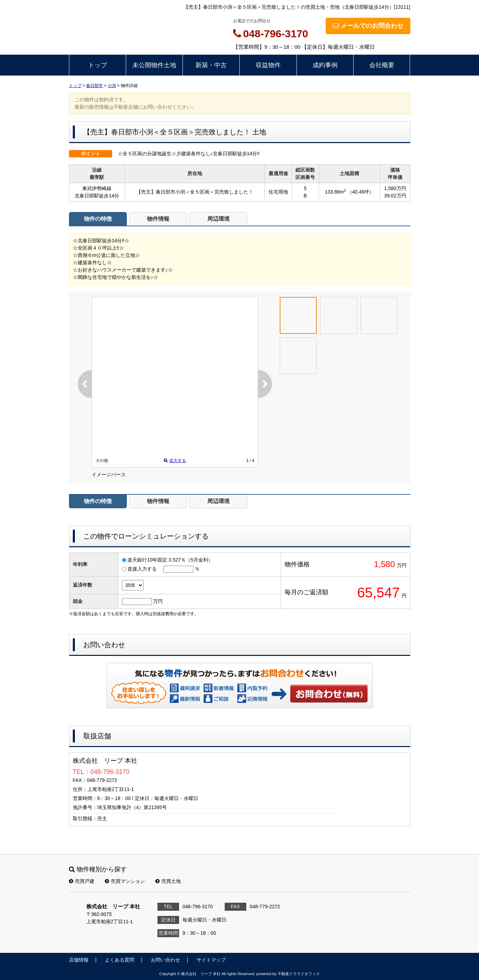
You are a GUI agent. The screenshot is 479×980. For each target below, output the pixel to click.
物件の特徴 (98, 219)
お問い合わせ (329, 693)
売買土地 (168, 881)
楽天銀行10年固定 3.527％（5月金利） (170, 560)
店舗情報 (79, 960)
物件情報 (158, 219)
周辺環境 (218, 219)
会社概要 (382, 65)
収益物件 (268, 65)
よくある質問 (119, 960)
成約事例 (325, 65)
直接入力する (142, 569)
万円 (158, 601)
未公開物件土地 (154, 65)
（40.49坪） (361, 192)
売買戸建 (82, 881)
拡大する (175, 461)
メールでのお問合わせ (368, 26)
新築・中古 (211, 65)
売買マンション (125, 881)
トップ (98, 65)
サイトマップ (211, 960)
